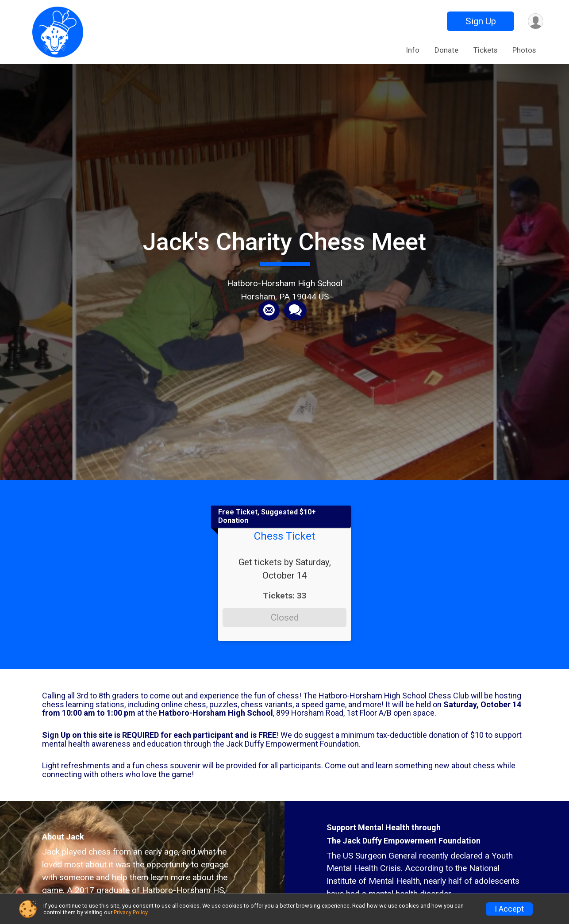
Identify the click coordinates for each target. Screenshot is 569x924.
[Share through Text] (295, 311)
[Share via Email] (269, 311)
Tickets (485, 50)
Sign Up (480, 21)
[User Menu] (535, 21)
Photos (524, 50)
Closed (285, 617)
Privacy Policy (131, 912)
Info (413, 50)
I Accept (509, 909)
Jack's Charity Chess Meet (284, 242)
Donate (446, 50)
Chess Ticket (284, 536)
